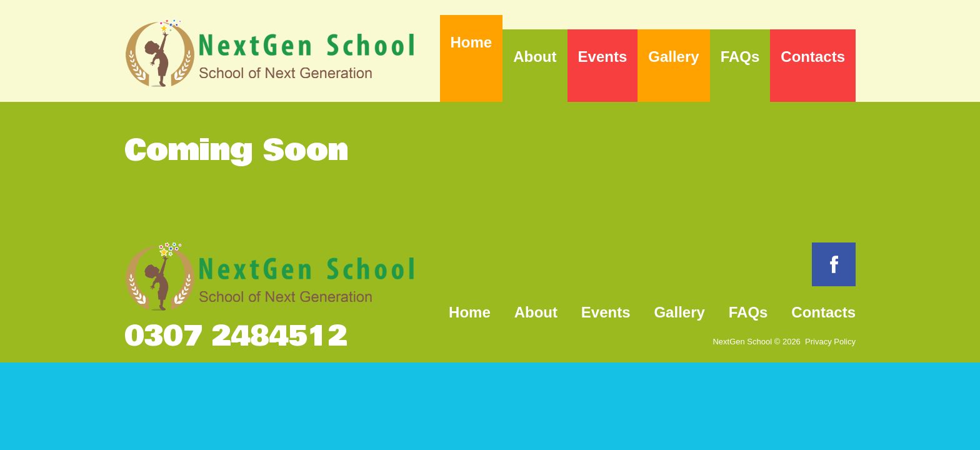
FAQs (740, 57)
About (535, 57)
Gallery (673, 57)
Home (472, 42)
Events (603, 57)
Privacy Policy (830, 342)
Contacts (813, 57)
